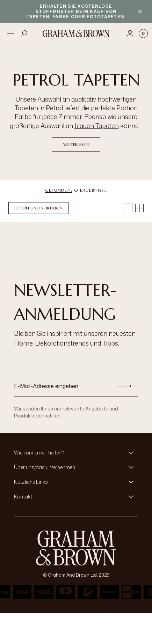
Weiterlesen (76, 144)
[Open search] (24, 34)
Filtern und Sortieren (38, 208)
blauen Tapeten (97, 126)
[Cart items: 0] (143, 34)
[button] (76, 453)
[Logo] (76, 34)
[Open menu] (10, 34)
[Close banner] (140, 12)
